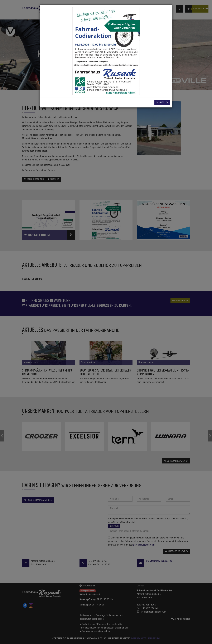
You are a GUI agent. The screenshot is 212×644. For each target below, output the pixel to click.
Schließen (162, 103)
